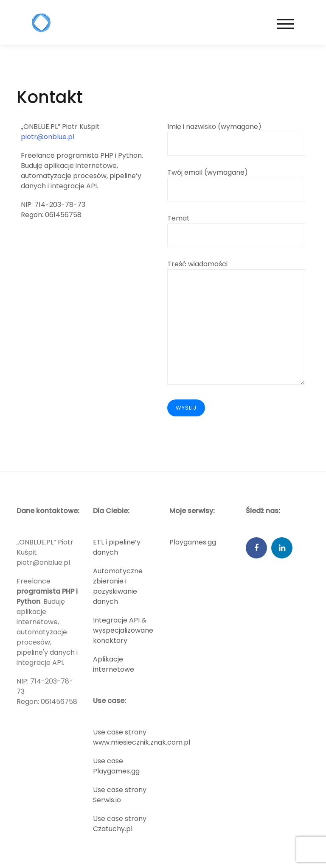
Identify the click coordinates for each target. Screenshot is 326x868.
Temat (236, 227)
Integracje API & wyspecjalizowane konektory (123, 630)
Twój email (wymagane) (236, 181)
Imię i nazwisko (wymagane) (236, 135)
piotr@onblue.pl (48, 137)
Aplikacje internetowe (114, 664)
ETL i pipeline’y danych (117, 547)
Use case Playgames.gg (116, 766)
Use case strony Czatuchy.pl (120, 824)
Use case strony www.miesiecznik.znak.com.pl (142, 737)
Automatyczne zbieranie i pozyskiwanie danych (118, 586)
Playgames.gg (193, 542)
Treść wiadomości (236, 323)
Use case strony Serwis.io (120, 795)
